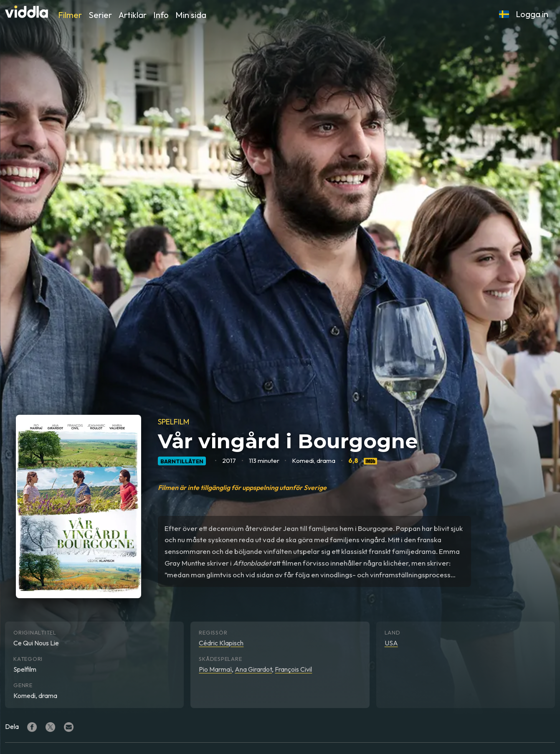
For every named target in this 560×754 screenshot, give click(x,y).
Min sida (191, 15)
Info (161, 15)
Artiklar (133, 15)
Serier (100, 15)
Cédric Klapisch (221, 643)
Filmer (70, 15)
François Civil (293, 669)
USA (391, 643)
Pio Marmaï (215, 669)
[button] (504, 14)
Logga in (532, 14)
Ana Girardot (253, 669)
